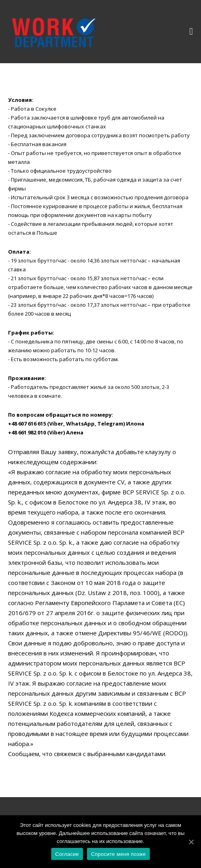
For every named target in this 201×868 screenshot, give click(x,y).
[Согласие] (191, 842)
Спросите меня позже (118, 854)
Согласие (67, 854)
